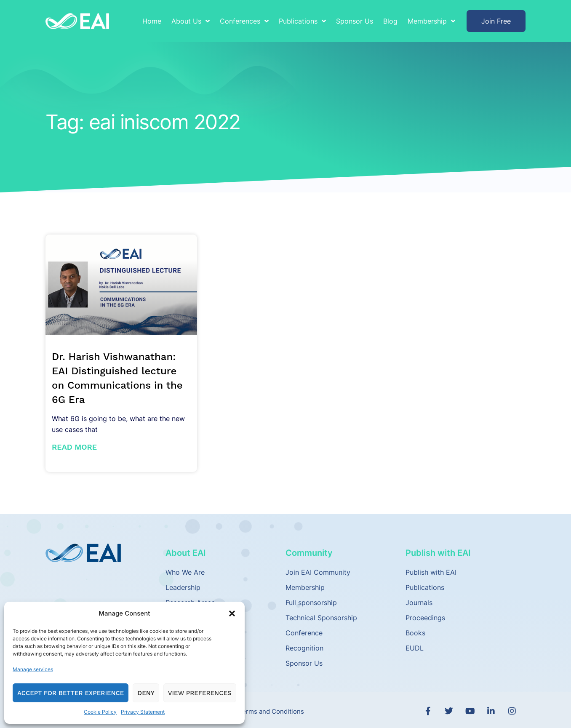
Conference (304, 633)
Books (415, 633)
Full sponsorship (311, 603)
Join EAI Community (318, 572)
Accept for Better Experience (71, 693)
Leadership (183, 587)
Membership (431, 21)
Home (152, 21)
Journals (419, 603)
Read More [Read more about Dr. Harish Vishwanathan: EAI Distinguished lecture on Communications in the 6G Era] (74, 447)
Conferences (244, 21)
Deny (146, 693)
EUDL (415, 648)
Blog (390, 21)
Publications (302, 21)
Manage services (33, 669)
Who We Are (185, 572)
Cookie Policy (100, 712)
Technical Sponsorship (321, 618)
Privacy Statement (143, 712)
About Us (191, 21)
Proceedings (425, 618)
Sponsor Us (355, 21)
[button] (232, 613)
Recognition (304, 648)
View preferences (200, 693)
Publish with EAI (431, 572)
